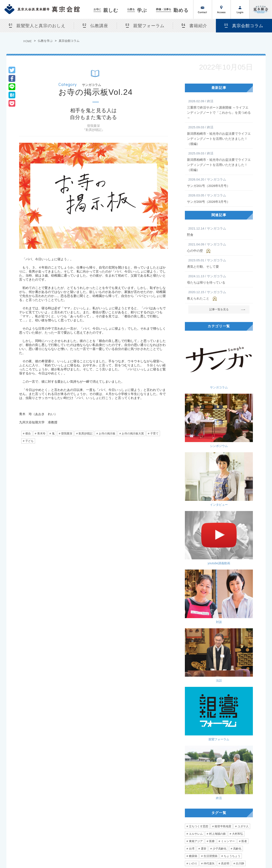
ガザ (241, 533)
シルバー (194, 660)
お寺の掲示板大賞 (133, 433)
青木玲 (41, 433)
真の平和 (194, 533)
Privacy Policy (228, 854)
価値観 (243, 556)
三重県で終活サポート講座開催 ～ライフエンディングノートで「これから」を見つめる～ (219, 109)
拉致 (230, 541)
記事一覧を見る (219, 309)
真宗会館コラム (69, 41)
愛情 (192, 645)
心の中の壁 (219, 248)
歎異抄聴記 (86, 433)
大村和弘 (238, 496)
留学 (192, 570)
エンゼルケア (212, 652)
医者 (244, 504)
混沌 (242, 600)
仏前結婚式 (75, 815)
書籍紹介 (198, 26)
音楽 (215, 578)
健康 (209, 622)
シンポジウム (237, 349)
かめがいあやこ (233, 578)
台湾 (192, 511)
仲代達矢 (209, 526)
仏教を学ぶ (45, 41)
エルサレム (196, 496)
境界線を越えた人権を (50, 691)
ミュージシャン (199, 585)
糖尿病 (193, 519)
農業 (242, 622)
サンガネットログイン (245, 805)
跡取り (205, 637)
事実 (209, 533)
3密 (235, 615)
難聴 (192, 600)
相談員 (244, 548)
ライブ (243, 570)
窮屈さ (228, 556)
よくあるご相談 (186, 805)
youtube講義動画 (237, 382)
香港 (215, 667)
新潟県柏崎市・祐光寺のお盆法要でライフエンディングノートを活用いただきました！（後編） (219, 135)
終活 (237, 448)
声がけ (246, 652)
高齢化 (237, 511)
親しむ (106, 10)
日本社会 (212, 608)
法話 (237, 415)
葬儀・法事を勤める (186, 775)
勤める (173, 10)
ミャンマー (228, 504)
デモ (239, 667)
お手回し (228, 600)
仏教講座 (99, 26)
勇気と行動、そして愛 (219, 263)
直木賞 (233, 563)
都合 (28, 433)
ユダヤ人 (243, 489)
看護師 (193, 652)
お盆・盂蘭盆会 (77, 820)
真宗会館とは (76, 784)
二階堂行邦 (196, 593)
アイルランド (224, 570)
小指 (192, 637)
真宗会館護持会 (186, 810)
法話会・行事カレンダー (83, 794)
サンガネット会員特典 (245, 784)
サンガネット (235, 775)
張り (230, 622)
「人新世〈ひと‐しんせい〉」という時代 (183, 691)
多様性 (213, 556)
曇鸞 (247, 593)
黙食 (219, 231)
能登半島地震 (223, 489)
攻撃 (192, 541)
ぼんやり (194, 622)
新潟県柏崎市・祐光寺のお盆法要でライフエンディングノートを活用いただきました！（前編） (219, 161)
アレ (244, 608)
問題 (201, 548)
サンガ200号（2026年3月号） (219, 198)
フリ (204, 645)
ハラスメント (224, 637)
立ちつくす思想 (199, 489)
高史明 (225, 526)
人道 (242, 541)
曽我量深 (67, 433)
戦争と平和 (225, 533)
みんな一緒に (224, 660)
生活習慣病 (210, 519)
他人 (247, 563)
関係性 (193, 563)
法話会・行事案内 (79, 789)
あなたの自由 (197, 667)
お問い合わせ (203, 9)
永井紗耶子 (196, 556)
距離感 (222, 615)
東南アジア (196, 504)
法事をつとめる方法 (189, 799)
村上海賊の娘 (217, 496)
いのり (193, 526)
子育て (154, 433)
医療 (212, 504)
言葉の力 (194, 615)
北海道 (205, 570)
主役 (215, 630)
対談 (201, 415)
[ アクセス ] (16, 808)
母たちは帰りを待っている (219, 279)
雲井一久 (215, 593)
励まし (243, 637)
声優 (217, 585)
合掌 (204, 630)
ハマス (217, 541)
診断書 (231, 652)
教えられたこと (219, 295)
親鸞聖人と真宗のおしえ (41, 26)
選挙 (204, 511)
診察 (192, 630)
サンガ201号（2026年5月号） (219, 182)
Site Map (250, 854)
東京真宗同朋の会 (242, 799)
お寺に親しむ (72, 775)
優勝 (209, 615)
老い (229, 585)
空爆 (204, 541)
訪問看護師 (232, 645)
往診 (215, 645)
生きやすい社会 (213, 563)
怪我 (242, 630)
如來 (213, 600)
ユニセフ (194, 608)
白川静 (240, 526)
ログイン (240, 9)
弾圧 (227, 667)
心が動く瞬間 (197, 578)
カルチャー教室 (77, 799)
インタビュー (201, 382)
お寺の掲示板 (107, 433)
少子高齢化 (220, 511)
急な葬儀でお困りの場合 (192, 794)
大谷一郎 (228, 548)
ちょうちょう (232, 519)
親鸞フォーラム (149, 26)
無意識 (229, 630)
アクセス (221, 9)
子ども (29, 441)
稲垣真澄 (229, 608)
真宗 (213, 548)
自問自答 (232, 593)
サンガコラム (201, 349)
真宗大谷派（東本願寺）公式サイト (261, 9)
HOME (28, 41)
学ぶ (137, 10)
